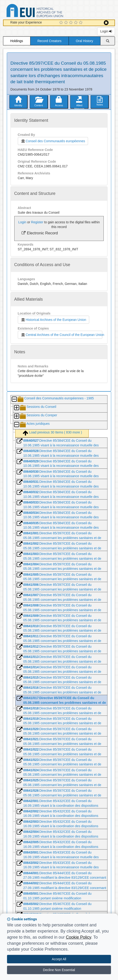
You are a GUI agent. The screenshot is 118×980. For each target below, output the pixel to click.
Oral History (85, 41)
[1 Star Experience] (62, 23)
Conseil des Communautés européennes (53, 141)
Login (106, 31)
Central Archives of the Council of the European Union (62, 335)
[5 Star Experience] (81, 23)
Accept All (59, 959)
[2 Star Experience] (67, 23)
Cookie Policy (78, 937)
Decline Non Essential (59, 970)
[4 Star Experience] (76, 23)
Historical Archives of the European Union (53, 320)
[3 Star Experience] (72, 23)
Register (37, 222)
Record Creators (50, 41)
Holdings (17, 41)
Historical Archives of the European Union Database (48, 11)
